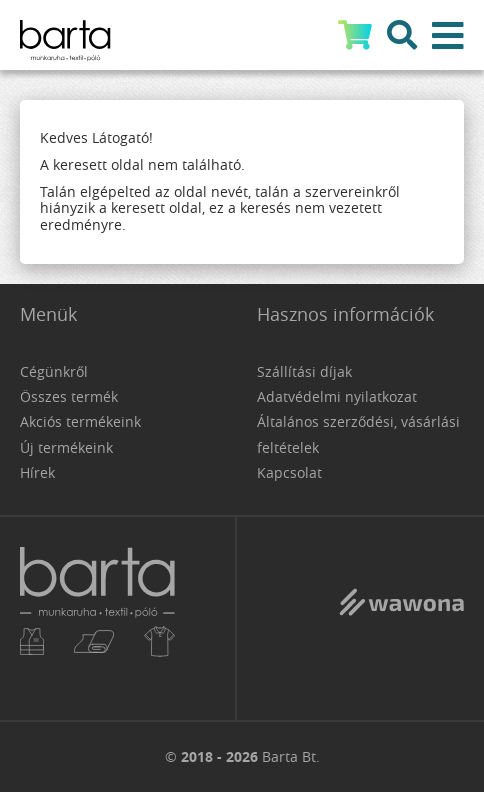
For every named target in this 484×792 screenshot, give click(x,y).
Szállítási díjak (304, 371)
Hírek (37, 472)
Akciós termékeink (80, 421)
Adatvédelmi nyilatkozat (337, 396)
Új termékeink (66, 447)
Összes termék (69, 396)
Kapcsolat (289, 472)
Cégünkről (54, 371)
